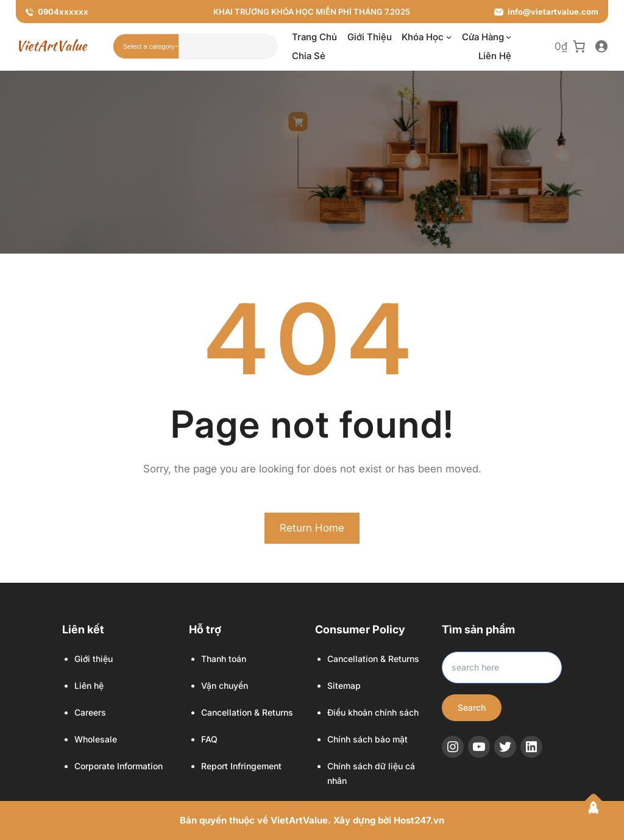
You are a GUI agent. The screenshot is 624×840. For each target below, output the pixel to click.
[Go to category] (176, 46)
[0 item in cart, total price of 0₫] (570, 47)
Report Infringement (241, 766)
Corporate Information (119, 766)
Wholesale (96, 739)
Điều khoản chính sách (373, 712)
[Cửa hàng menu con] (509, 37)
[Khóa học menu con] (449, 37)
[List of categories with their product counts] (149, 46)
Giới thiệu (94, 659)
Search (472, 707)
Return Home (312, 528)
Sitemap (344, 685)
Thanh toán (224, 659)
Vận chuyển (225, 685)
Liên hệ (89, 685)
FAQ (209, 739)
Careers (90, 712)
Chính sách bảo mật (367, 739)
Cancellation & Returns (247, 712)
